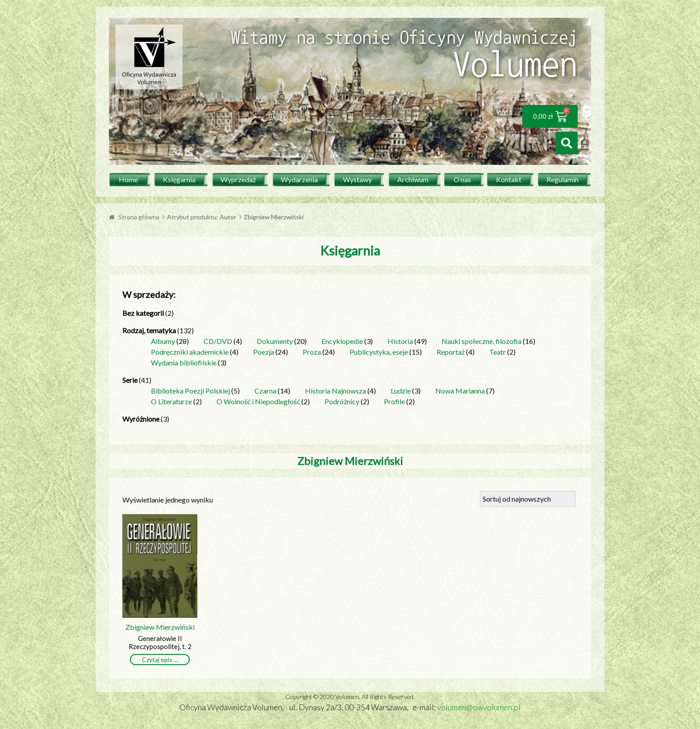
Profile (394, 401)
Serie (130, 380)
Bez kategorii (143, 313)
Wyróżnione (141, 419)
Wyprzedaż (238, 179)
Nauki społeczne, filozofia (481, 341)
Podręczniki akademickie (190, 352)
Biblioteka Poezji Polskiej (190, 391)
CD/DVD (218, 341)
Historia (400, 341)
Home (128, 179)
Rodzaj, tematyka (149, 330)
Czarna (265, 391)
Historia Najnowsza (335, 391)
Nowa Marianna (460, 391)
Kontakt (509, 179)
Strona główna (139, 217)
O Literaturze (171, 401)
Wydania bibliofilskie (184, 362)
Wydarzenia (299, 179)
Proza (312, 352)
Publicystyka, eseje (379, 352)
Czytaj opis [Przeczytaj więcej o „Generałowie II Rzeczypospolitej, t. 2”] (157, 660)
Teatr (498, 352)
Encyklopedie (342, 341)
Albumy (163, 341)
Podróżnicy (342, 401)
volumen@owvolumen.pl (479, 707)
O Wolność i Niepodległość (258, 401)
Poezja (264, 352)
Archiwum (413, 179)
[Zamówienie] (528, 499)
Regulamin (562, 179)
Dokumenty (275, 341)
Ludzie (401, 391)
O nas (462, 179)
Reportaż (451, 352)
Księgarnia (179, 179)
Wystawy (357, 179)
